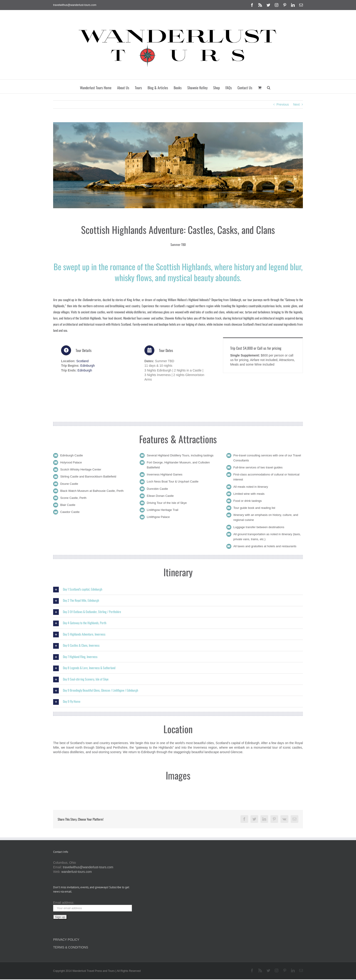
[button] (269, 87)
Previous (283, 104)
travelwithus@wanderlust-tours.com (75, 5)
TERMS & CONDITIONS (71, 947)
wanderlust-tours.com (77, 872)
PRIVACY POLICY (66, 940)
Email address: (64, 903)
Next (296, 104)
